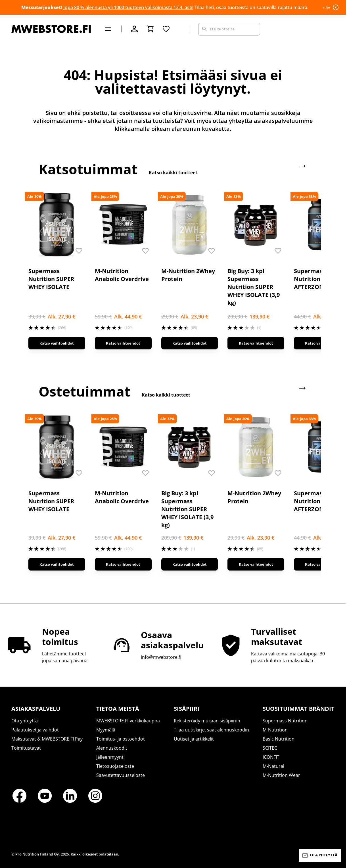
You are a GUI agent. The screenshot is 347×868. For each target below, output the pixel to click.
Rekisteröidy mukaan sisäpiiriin (207, 721)
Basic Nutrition (279, 739)
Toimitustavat (26, 748)
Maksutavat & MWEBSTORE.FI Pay (47, 739)
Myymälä (106, 730)
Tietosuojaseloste (115, 766)
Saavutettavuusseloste (121, 775)
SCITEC (270, 748)
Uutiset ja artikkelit (194, 739)
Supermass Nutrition (285, 721)
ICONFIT (271, 757)
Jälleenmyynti (110, 757)
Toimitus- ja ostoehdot (121, 739)
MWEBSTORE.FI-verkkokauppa (128, 721)
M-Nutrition (275, 730)
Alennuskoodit (112, 748)
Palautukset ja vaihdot (35, 730)
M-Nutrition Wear (281, 775)
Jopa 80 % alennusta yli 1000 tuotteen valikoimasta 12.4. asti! (128, 7)
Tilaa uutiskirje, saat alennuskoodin (211, 730)
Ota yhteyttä (25, 721)
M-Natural (273, 766)
